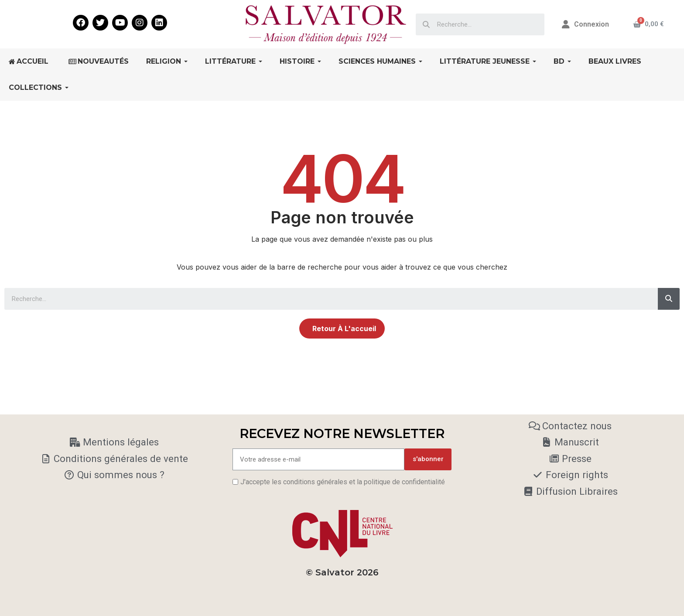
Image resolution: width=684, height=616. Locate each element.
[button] (342, 329)
